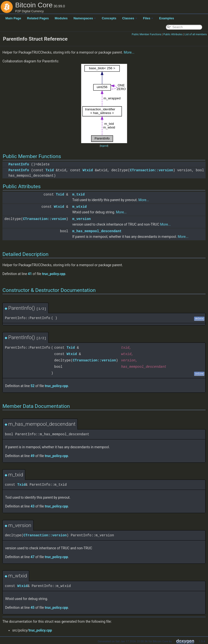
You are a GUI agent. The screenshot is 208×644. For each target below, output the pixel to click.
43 (33, 506)
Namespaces (85, 18)
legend (104, 146)
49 (33, 456)
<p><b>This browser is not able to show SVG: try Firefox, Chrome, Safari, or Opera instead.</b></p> (104, 103)
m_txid (78, 194)
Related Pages (38, 18)
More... (129, 52)
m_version (82, 219)
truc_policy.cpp (54, 274)
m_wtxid (80, 207)
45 (33, 608)
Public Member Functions (147, 34)
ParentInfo (19, 164)
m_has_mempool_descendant (97, 231)
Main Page (13, 18)
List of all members (196, 34)
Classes (130, 18)
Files (148, 18)
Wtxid (88, 170)
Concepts (109, 18)
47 (33, 557)
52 (33, 386)
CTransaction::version (151, 170)
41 (30, 274)
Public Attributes (173, 34)
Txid (50, 170)
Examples (166, 18)
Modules (61, 18)
